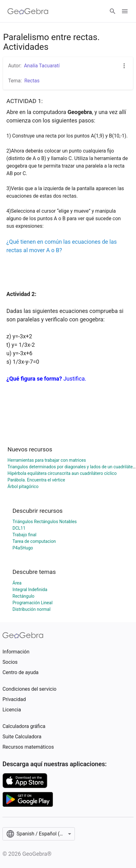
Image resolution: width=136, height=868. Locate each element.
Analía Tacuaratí (42, 66)
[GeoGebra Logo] (28, 11)
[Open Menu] (125, 11)
